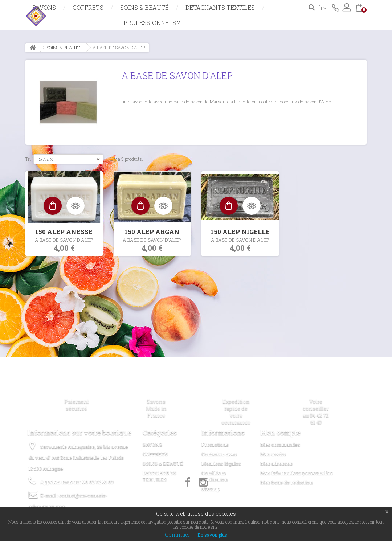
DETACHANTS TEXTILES (220, 7)
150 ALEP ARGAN (152, 232)
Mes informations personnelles (297, 473)
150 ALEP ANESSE (64, 232)
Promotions (215, 444)
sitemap (211, 489)
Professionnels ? (152, 23)
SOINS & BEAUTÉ (144, 7)
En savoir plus (212, 535)
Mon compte (280, 433)
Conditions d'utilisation (215, 476)
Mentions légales (221, 463)
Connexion (347, 7)
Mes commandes (280, 444)
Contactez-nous (336, 7)
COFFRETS (88, 7)
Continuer (177, 535)
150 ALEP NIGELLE (240, 232)
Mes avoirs (273, 454)
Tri (28, 159)
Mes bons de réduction (286, 482)
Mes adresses (276, 463)
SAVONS (44, 7)
